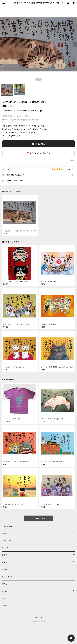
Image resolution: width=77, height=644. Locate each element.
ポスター (5, 606)
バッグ (4, 598)
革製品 (5, 562)
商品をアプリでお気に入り (38, 153)
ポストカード (7, 541)
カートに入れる (39, 144)
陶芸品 (5, 584)
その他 (4, 591)
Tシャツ (5, 533)
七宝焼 (5, 555)
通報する (72, 160)
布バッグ (5, 548)
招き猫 (4, 570)
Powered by (38, 621)
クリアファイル (7, 577)
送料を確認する (25, 116)
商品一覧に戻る (38, 518)
